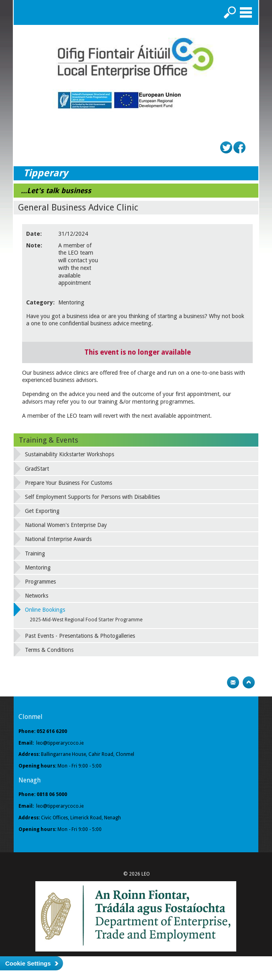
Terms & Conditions (49, 650)
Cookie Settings (28, 963)
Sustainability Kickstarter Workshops (70, 454)
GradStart (37, 469)
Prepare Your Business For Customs (69, 483)
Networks (37, 596)
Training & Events (48, 440)
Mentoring (38, 568)
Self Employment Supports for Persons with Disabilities (92, 497)
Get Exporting (42, 511)
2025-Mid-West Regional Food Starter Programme (86, 620)
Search (230, 12)
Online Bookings (45, 610)
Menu (246, 12)
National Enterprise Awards (58, 539)
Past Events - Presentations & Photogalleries (80, 636)
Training (35, 553)
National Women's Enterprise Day (66, 525)
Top (249, 682)
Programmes (40, 582)
